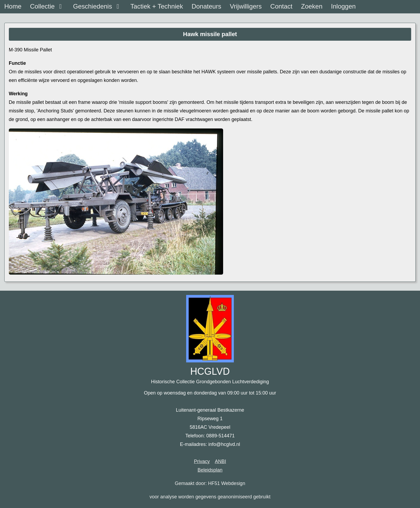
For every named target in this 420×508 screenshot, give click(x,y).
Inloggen (343, 6)
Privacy (202, 461)
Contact (281, 6)
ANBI (220, 461)
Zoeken (312, 6)
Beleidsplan (210, 470)
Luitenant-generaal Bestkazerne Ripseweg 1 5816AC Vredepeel (210, 419)
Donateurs (206, 6)
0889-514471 (220, 436)
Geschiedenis (97, 6)
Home (13, 6)
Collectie (47, 6)
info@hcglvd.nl (224, 444)
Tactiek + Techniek (157, 6)
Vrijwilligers (246, 6)
